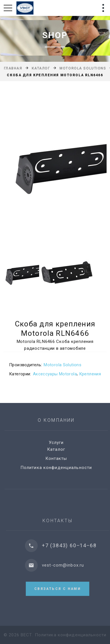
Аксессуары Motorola (55, 374)
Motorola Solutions (83, 68)
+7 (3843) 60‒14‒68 (73, 545)
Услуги (59, 443)
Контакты (59, 458)
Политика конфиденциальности (58, 468)
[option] (55, 166)
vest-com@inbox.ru (67, 565)
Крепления (90, 374)
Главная (13, 68)
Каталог (41, 68)
